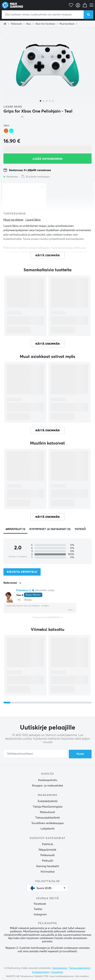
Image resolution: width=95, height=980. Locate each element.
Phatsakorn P (24, 590)
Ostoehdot (57, 972)
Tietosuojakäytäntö (47, 817)
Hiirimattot (48, 871)
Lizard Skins (13, 107)
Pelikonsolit (16, 24)
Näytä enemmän (48, 344)
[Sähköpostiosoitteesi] (35, 754)
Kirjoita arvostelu (22, 572)
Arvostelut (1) (15, 529)
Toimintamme (60, 968)
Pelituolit (48, 860)
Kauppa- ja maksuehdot (48, 785)
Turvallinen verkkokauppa (47, 823)
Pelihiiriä (47, 844)
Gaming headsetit (48, 866)
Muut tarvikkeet (67, 24)
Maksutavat (47, 812)
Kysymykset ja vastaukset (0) (50, 529)
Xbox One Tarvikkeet (45, 24)
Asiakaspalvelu (48, 780)
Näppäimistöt (47, 849)
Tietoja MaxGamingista (48, 806)
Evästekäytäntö (48, 801)
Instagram (40, 914)
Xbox (29, 24)
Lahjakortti (48, 828)
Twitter (38, 909)
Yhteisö (80, 529)
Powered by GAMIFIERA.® (48, 617)
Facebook (40, 903)
